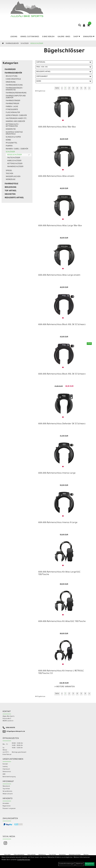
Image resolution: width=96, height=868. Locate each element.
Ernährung (11, 82)
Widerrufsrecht (8, 794)
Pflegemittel (12, 143)
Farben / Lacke (12, 107)
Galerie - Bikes (64, 37)
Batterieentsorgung (9, 777)
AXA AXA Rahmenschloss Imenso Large (57, 473)
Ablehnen (80, 864)
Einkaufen (89, 37)
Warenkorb (6, 786)
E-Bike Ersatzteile (13, 79)
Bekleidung (10, 187)
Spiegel (9, 171)
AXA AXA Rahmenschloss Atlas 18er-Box (57, 127)
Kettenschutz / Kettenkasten (12, 125)
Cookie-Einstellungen (67, 864)
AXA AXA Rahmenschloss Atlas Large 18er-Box (60, 226)
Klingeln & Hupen (13, 137)
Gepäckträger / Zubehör (16, 116)
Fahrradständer (13, 101)
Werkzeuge (11, 180)
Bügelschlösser (37, 44)
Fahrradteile (11, 184)
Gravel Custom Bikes (30, 37)
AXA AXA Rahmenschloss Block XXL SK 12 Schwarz (62, 325)
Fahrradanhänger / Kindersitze (14, 89)
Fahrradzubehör (12, 44)
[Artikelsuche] (80, 26)
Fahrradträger (12, 104)
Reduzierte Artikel (14, 198)
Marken (86, 855)
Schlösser (25, 44)
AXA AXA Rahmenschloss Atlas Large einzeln (59, 275)
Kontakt (5, 764)
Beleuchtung (12, 76)
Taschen (9, 174)
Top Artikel (11, 191)
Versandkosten (7, 791)
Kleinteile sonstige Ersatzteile (14, 133)
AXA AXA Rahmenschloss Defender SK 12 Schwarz (62, 424)
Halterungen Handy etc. (16, 119)
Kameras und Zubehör (15, 121)
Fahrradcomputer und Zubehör (16, 97)
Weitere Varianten (65, 687)
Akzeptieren (90, 864)
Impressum (6, 769)
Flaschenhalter (13, 113)
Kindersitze (11, 129)
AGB (4, 774)
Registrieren (7, 806)
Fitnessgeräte (12, 110)
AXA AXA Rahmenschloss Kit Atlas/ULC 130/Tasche (62, 622)
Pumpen (9, 146)
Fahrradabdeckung (14, 85)
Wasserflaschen (13, 177)
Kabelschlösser (14, 161)
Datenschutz (7, 772)
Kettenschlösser (15, 164)
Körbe (8, 140)
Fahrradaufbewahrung (16, 93)
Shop (77, 37)
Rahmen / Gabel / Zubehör (17, 149)
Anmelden (6, 804)
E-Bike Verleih (48, 37)
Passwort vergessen (9, 809)
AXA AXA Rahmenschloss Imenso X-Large (58, 523)
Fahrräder (10, 70)
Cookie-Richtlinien (24, 860)
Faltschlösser (14, 158)
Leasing (14, 37)
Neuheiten (10, 194)
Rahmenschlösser (15, 167)
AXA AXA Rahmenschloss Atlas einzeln (56, 176)
